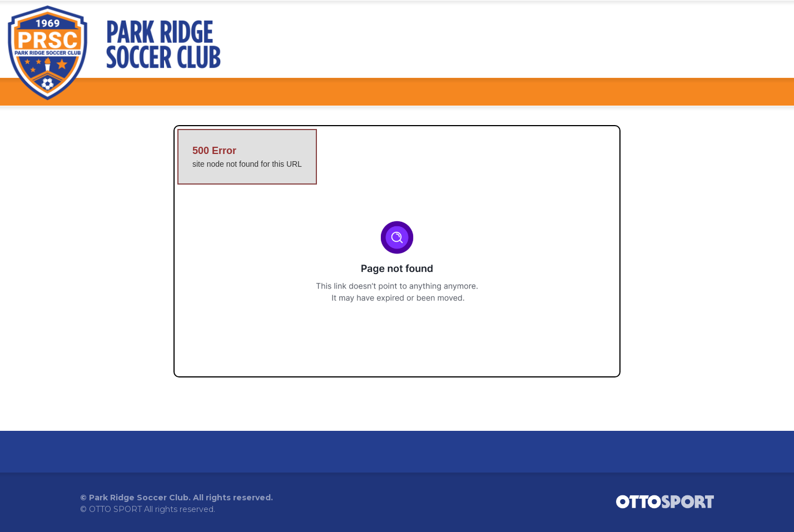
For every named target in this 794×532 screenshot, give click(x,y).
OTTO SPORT (115, 509)
